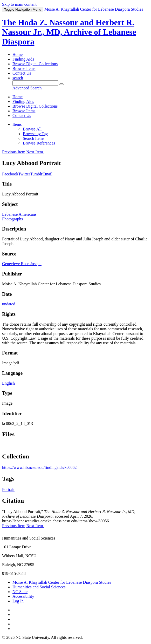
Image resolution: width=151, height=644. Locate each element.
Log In (18, 601)
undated (9, 304)
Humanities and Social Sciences (39, 587)
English (8, 383)
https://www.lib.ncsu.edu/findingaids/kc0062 (39, 467)
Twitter (24, 174)
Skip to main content (19, 4)
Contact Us (22, 73)
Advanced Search (27, 88)
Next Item (35, 152)
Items (17, 124)
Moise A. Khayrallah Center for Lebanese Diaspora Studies (62, 582)
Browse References (39, 143)
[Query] (35, 83)
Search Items (34, 138)
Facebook (10, 174)
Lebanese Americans (19, 214)
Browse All (32, 129)
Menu (23, 9)
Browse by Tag (35, 134)
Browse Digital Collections (35, 64)
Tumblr (36, 174)
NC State (20, 592)
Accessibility (23, 596)
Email (47, 174)
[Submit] (61, 84)
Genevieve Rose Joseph (22, 264)
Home (18, 54)
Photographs (12, 219)
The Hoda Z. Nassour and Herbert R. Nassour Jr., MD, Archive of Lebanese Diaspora (69, 32)
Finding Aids (23, 59)
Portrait (8, 489)
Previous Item (14, 152)
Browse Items (24, 68)
